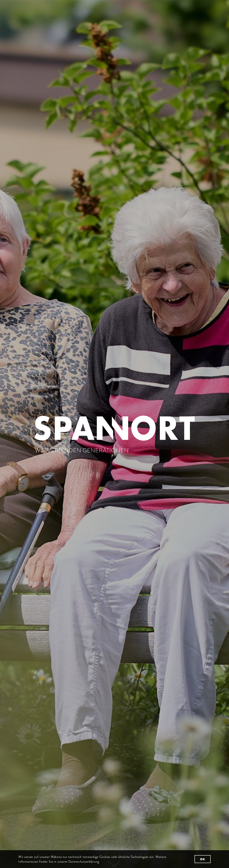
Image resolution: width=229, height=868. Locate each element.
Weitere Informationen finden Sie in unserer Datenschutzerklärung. (92, 859)
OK (203, 859)
